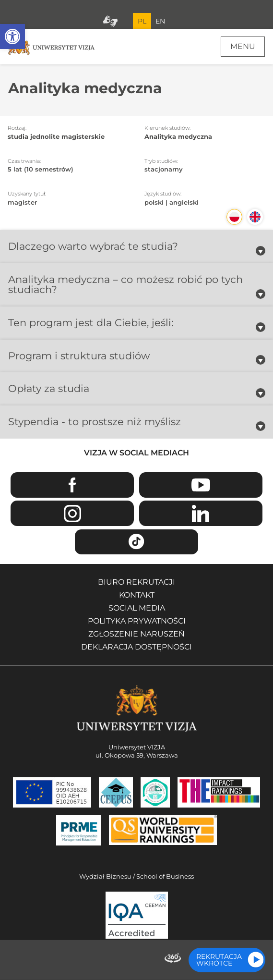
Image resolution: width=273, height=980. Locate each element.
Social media (137, 608)
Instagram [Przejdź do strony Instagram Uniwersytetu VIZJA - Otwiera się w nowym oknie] (72, 513)
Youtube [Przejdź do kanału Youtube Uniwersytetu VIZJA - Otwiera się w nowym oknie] (201, 485)
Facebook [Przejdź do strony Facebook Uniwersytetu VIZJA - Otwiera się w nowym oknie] (72, 485)
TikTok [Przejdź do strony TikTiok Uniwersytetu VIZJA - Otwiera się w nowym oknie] (136, 542)
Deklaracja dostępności (136, 647)
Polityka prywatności (137, 621)
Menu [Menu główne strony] (243, 46)
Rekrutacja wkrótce (219, 960)
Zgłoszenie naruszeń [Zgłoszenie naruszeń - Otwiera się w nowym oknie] (136, 634)
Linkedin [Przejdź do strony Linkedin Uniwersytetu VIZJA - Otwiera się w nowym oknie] (201, 513)
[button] (12, 37)
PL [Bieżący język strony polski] (142, 21)
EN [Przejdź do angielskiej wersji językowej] (160, 21)
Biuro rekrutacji (136, 582)
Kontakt (137, 595)
